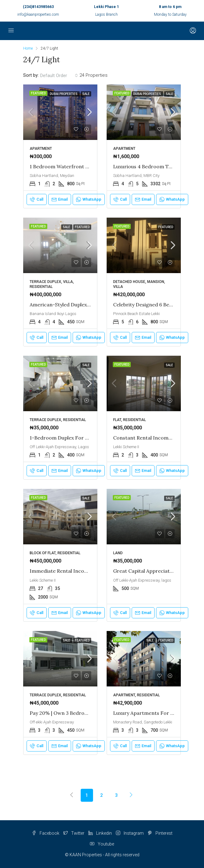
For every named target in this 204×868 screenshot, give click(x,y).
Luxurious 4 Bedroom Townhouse (153, 166)
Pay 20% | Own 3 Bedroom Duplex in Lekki (79, 713)
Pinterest (160, 833)
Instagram (130, 833)
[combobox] (59, 76)
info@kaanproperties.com (38, 14)
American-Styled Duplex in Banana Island (79, 305)
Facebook (46, 833)
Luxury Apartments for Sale (147, 713)
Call (37, 199)
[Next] (131, 795)
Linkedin (100, 833)
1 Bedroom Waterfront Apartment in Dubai (81, 166)
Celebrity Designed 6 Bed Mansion (153, 305)
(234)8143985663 (38, 7)
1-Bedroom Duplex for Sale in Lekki (72, 438)
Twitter (74, 833)
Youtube (102, 844)
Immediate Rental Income (61, 571)
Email (60, 199)
